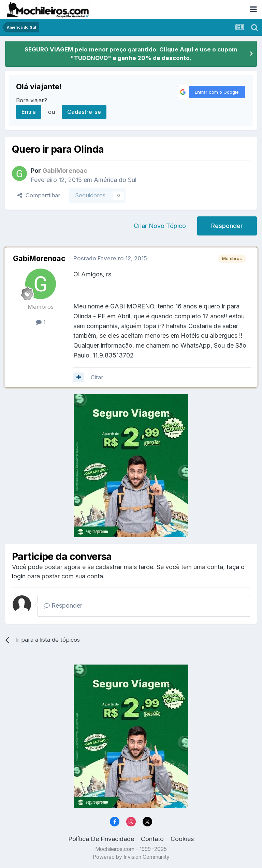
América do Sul (115, 180)
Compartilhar (39, 195)
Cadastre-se (84, 112)
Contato (152, 839)
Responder (227, 226)
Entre (29, 112)
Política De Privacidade (101, 839)
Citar (97, 377)
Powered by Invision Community (131, 857)
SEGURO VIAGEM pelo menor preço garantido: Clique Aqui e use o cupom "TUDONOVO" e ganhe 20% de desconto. (131, 54)
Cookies (182, 839)
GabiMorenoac (39, 258)
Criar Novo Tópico (160, 226)
